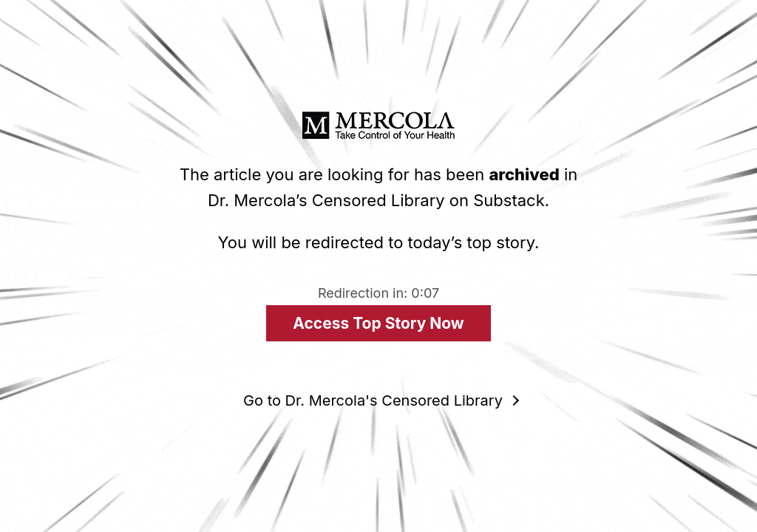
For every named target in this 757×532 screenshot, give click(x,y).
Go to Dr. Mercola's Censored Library (373, 400)
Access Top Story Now (378, 323)
